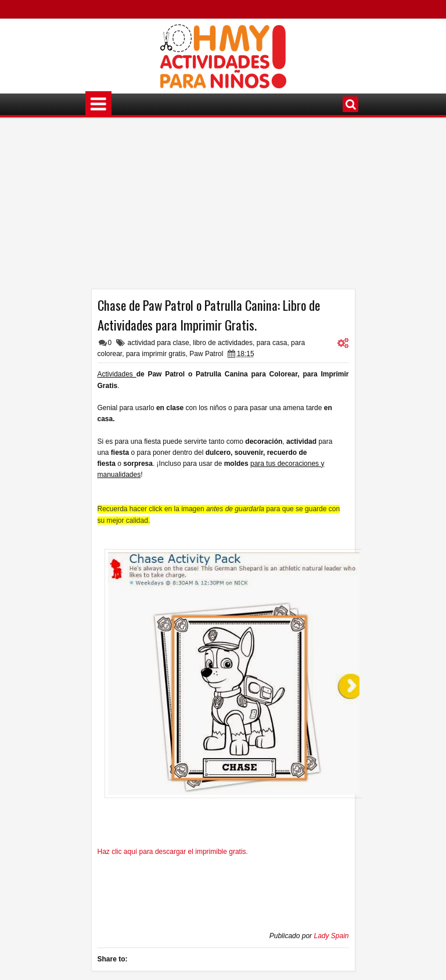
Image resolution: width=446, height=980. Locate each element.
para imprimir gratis (156, 354)
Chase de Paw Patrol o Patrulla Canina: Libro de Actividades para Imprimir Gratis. (209, 315)
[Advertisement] (223, 207)
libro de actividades (223, 343)
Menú (98, 104)
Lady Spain (331, 936)
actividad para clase (159, 343)
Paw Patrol (206, 354)
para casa (272, 343)
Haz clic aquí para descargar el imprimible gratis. (173, 852)
